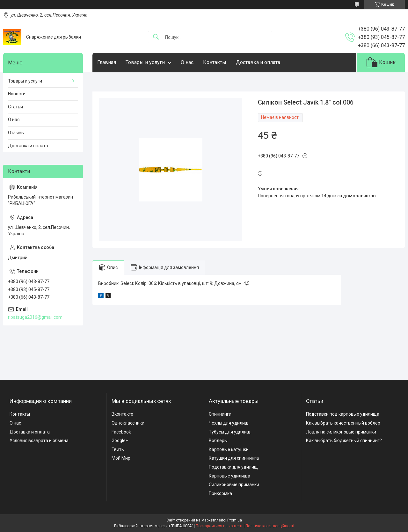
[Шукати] (156, 37)
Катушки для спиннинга (234, 458)
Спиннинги (220, 414)
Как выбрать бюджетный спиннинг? (344, 441)
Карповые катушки (229, 449)
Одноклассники (128, 423)
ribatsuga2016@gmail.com (35, 317)
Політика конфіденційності (270, 526)
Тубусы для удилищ (230, 432)
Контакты (215, 62)
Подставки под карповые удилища (343, 414)
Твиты (118, 449)
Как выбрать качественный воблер (343, 423)
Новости (17, 94)
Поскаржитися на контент (219, 526)
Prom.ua (235, 520)
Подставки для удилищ (233, 467)
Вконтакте (122, 414)
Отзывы (16, 133)
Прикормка (220, 493)
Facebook (121, 432)
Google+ (120, 441)
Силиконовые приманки (234, 485)
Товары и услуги (145, 62)
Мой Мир (121, 458)
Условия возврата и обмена (39, 441)
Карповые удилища (229, 476)
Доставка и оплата (258, 62)
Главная (107, 62)
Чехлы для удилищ (229, 423)
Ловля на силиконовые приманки (341, 432)
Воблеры (218, 441)
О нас (187, 62)
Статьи (15, 107)
